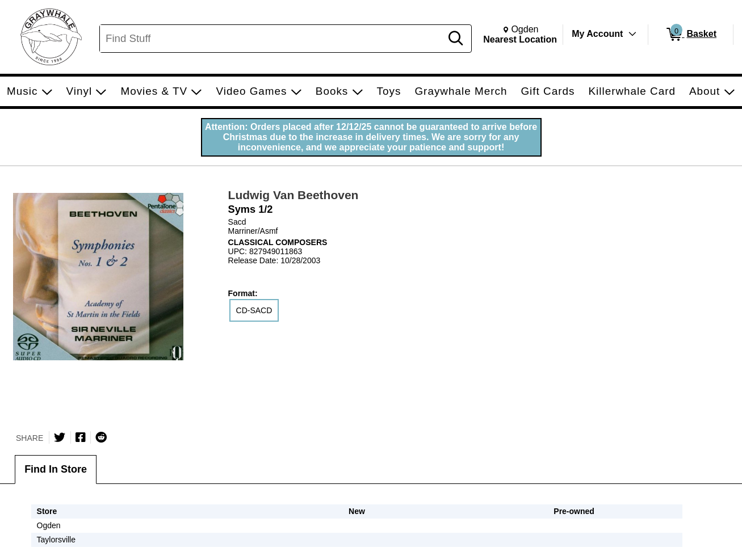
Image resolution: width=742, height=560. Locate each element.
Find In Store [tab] (56, 469)
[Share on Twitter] (60, 437)
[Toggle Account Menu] (632, 34)
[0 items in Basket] (691, 35)
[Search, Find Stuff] (272, 39)
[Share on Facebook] (81, 437)
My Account (597, 34)
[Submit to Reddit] (101, 437)
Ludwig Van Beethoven (294, 195)
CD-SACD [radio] (254, 310)
